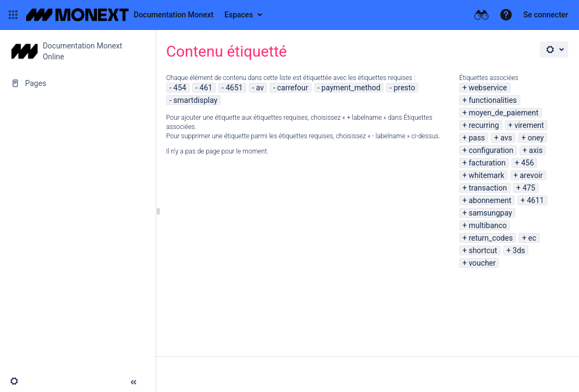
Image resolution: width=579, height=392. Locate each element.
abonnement (490, 200)
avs (507, 138)
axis (536, 150)
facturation (487, 163)
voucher (482, 263)
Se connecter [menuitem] (546, 15)
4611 (535, 200)
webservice (487, 88)
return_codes (490, 238)
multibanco (487, 225)
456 (528, 163)
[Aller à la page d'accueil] (120, 15)
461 (206, 88)
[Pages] (78, 83)
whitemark (486, 175)
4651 (234, 88)
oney (536, 138)
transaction (487, 188)
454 (180, 88)
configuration (491, 150)
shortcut (483, 250)
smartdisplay (195, 100)
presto (405, 88)
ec (532, 238)
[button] (13, 15)
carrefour (293, 88)
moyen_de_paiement (503, 113)
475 (529, 188)
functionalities (492, 100)
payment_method (351, 88)
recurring (484, 125)
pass (477, 138)
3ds (519, 250)
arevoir (531, 175)
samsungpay (490, 213)
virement (529, 125)
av (260, 88)
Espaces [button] (239, 15)
